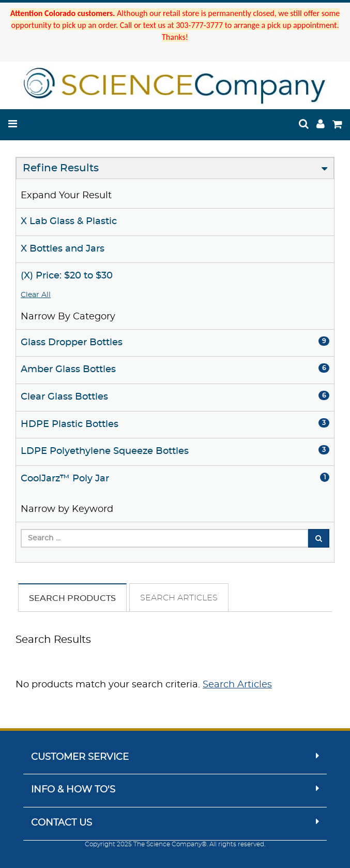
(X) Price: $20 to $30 (67, 276)
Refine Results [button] (61, 168)
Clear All (36, 295)
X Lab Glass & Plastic (69, 222)
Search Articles (179, 598)
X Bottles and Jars (63, 249)
